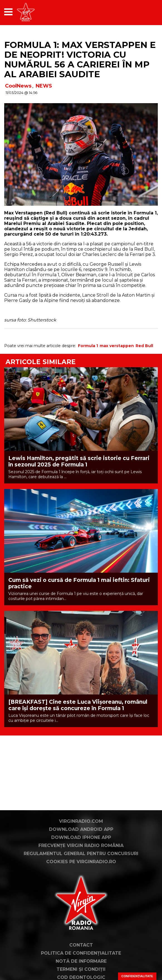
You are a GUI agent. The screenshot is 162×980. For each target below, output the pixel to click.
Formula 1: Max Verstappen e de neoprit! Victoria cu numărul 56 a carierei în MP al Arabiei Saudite (80, 60)
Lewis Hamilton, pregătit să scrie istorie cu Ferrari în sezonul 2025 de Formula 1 (79, 461)
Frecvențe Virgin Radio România (81, 845)
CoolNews (18, 86)
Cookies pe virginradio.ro (81, 862)
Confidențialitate (137, 976)
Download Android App (81, 829)
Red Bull (144, 346)
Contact (81, 945)
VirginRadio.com (81, 821)
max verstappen (117, 346)
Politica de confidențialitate (81, 953)
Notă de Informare (81, 961)
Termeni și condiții (81, 969)
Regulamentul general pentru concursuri (81, 854)
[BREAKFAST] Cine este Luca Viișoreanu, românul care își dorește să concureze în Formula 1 (78, 705)
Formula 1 (88, 346)
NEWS (44, 86)
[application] (144, 12)
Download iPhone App (81, 837)
